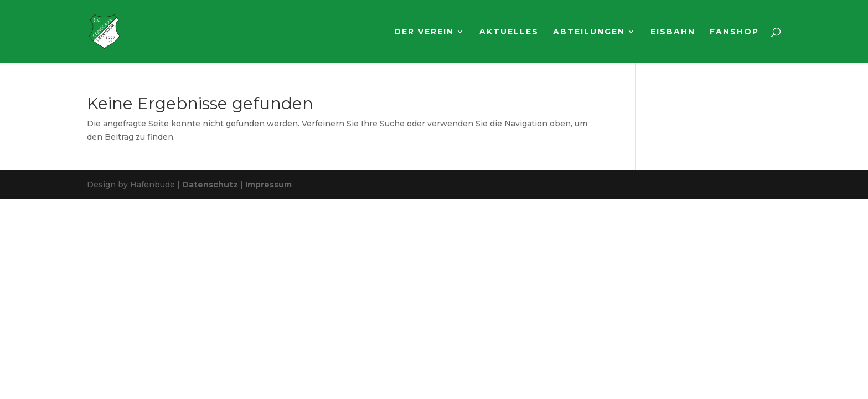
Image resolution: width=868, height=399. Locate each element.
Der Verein (424, 32)
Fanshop (734, 32)
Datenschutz (210, 185)
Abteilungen (589, 32)
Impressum (268, 185)
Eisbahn (673, 32)
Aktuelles (509, 32)
